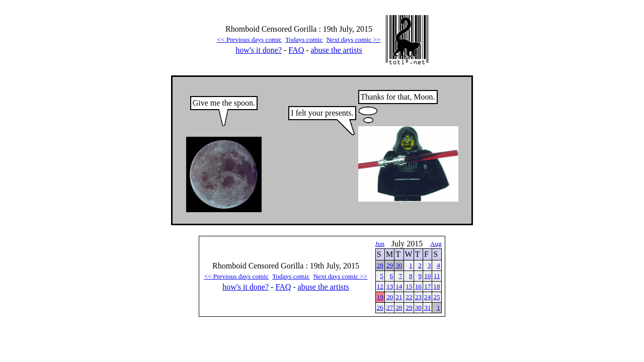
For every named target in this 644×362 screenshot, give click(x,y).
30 (399, 265)
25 (436, 297)
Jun (380, 244)
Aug (436, 244)
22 (409, 297)
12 (380, 286)
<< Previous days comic (249, 39)
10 (427, 276)
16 (418, 286)
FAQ (296, 50)
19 (380, 297)
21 (399, 297)
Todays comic (304, 39)
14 (399, 286)
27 (390, 307)
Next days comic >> (354, 39)
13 (390, 286)
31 (427, 307)
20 (390, 297)
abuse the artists (337, 50)
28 (380, 265)
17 (427, 286)
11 (437, 276)
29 (390, 265)
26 (380, 307)
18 (436, 286)
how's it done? (259, 50)
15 (409, 286)
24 (427, 297)
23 (418, 297)
